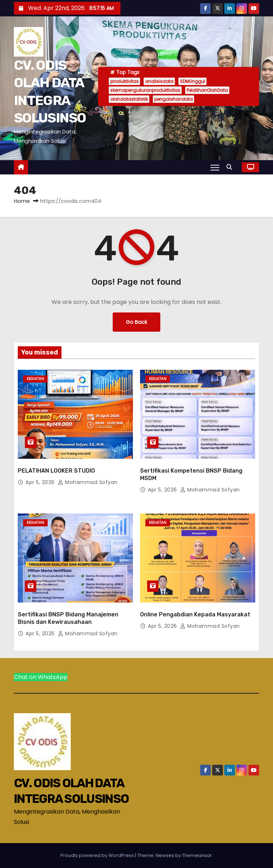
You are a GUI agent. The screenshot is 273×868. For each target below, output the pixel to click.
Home (22, 201)
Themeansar (197, 855)
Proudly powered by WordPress (98, 855)
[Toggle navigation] (215, 167)
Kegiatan (35, 379)
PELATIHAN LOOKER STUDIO (56, 471)
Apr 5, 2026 (41, 482)
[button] (231, 167)
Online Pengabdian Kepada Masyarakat (195, 614)
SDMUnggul (192, 81)
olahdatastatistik (129, 99)
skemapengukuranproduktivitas (145, 90)
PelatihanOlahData (207, 90)
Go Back (136, 322)
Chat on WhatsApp (41, 677)
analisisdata (159, 81)
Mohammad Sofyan (88, 482)
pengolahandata (173, 99)
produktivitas (124, 81)
